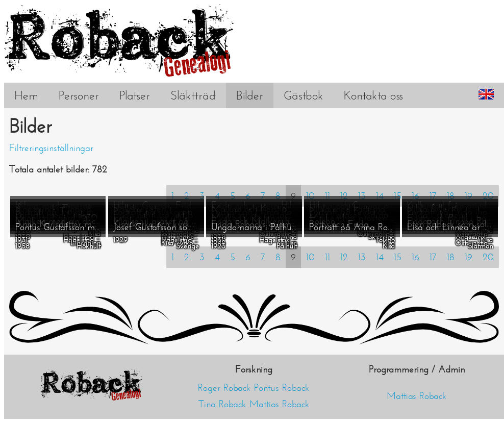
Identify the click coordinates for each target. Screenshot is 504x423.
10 (310, 257)
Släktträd (193, 95)
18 (451, 257)
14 (380, 257)
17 (433, 257)
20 (488, 257)
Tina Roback (222, 404)
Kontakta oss (373, 95)
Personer (79, 95)
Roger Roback (224, 388)
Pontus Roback (282, 388)
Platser (135, 95)
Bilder (250, 95)
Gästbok (304, 95)
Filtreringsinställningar (51, 148)
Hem (26, 95)
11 (327, 257)
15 (398, 257)
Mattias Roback (280, 404)
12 (344, 257)
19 (469, 257)
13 (362, 257)
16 (415, 257)
